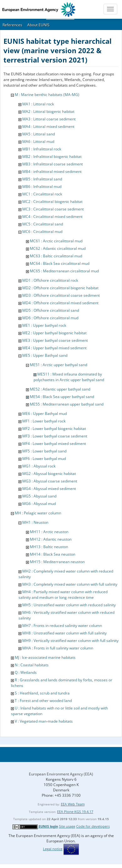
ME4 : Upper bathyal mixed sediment (54, 348)
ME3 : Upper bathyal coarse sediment (55, 340)
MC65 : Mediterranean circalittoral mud (64, 271)
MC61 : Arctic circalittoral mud (56, 241)
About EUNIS (38, 25)
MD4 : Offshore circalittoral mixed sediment (60, 303)
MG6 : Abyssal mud (39, 504)
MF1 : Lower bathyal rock (44, 421)
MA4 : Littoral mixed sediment (48, 126)
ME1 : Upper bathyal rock (44, 325)
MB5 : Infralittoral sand (42, 179)
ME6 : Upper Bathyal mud (45, 414)
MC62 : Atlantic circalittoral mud (58, 248)
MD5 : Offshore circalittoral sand (51, 310)
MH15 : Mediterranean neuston (57, 562)
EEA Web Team (73, 804)
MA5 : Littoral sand (39, 134)
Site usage (67, 826)
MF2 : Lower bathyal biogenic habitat (54, 429)
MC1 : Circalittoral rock (42, 194)
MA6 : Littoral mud (38, 141)
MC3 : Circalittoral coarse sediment (53, 209)
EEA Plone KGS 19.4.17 (75, 812)
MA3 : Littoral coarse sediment (49, 119)
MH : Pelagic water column (38, 513)
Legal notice (53, 849)
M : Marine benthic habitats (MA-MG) (47, 95)
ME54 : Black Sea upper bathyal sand (62, 397)
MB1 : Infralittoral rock (42, 149)
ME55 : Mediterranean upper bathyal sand (67, 404)
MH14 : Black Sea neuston (53, 554)
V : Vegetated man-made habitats (44, 721)
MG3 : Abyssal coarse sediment (50, 481)
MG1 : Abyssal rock (39, 466)
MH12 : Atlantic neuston (51, 539)
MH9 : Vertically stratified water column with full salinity (70, 641)
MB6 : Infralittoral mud (42, 187)
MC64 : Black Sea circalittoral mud (60, 263)
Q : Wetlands (26, 672)
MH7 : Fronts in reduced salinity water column (62, 626)
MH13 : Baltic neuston (49, 547)
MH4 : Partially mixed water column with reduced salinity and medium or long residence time (63, 595)
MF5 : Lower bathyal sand (44, 451)
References (12, 25)
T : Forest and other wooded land (43, 701)
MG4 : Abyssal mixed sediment (49, 489)
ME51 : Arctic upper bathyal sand (58, 365)
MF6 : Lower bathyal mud (44, 459)
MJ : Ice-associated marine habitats (45, 657)
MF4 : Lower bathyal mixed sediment (54, 444)
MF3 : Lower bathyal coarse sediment (55, 436)
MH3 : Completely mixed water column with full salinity (70, 584)
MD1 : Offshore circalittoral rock (50, 280)
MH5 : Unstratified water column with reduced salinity (69, 605)
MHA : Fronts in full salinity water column (58, 648)
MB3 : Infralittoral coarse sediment (53, 164)
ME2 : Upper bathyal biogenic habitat (54, 333)
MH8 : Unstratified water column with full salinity (64, 633)
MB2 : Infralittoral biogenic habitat (52, 156)
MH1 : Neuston (35, 522)
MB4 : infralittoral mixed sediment (52, 172)
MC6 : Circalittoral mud (42, 232)
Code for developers (93, 826)
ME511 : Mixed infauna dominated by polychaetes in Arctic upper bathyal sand (69, 377)
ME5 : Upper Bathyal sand (45, 355)
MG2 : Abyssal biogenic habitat (49, 474)
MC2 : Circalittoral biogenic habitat (52, 202)
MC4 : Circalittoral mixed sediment (52, 217)
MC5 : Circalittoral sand (43, 224)
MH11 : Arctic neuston (49, 532)
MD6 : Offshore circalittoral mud (50, 318)
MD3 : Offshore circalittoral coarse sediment (61, 295)
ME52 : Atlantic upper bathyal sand (60, 389)
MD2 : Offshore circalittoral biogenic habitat (60, 288)
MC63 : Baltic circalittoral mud (56, 256)
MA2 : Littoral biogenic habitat (48, 111)
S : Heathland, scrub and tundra (42, 693)
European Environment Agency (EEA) (61, 774)
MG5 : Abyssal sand (39, 496)
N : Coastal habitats (32, 665)
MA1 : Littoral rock (38, 104)
